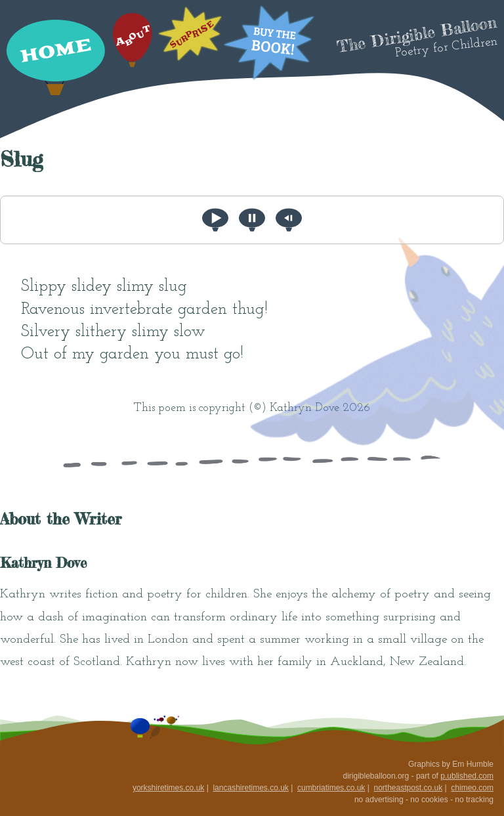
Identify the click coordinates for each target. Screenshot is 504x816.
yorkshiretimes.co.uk (168, 788)
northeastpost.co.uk (408, 788)
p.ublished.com (467, 776)
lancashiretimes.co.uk (250, 788)
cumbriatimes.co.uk (331, 788)
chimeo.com (472, 788)
